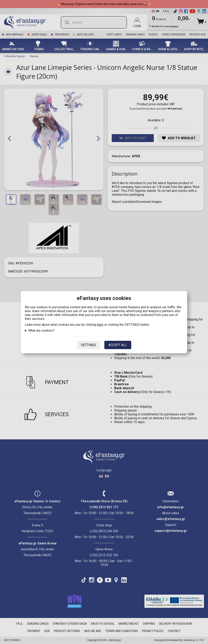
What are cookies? (41, 331)
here (100, 325)
